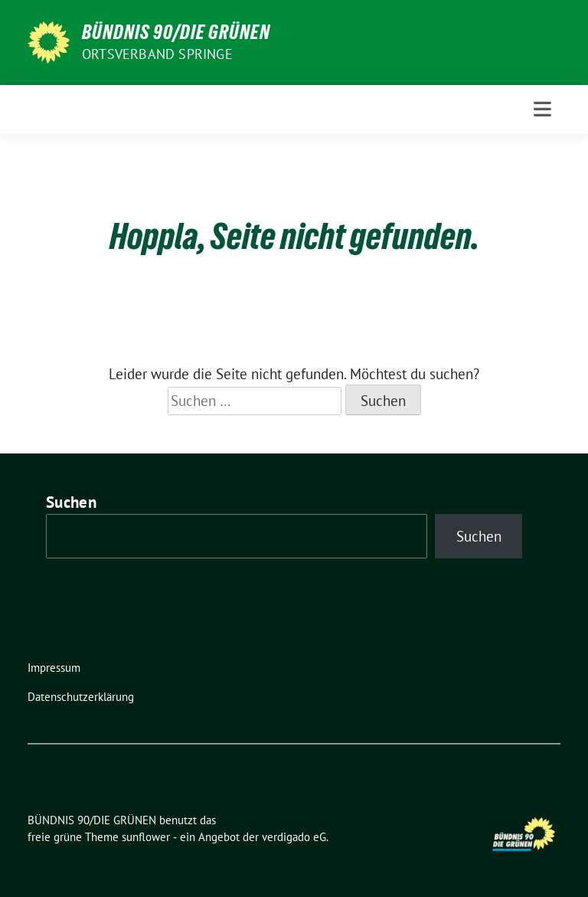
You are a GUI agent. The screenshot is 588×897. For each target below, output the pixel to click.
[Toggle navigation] (542, 109)
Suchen (71, 502)
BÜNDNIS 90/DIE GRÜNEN (176, 32)
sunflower (146, 837)
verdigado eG (294, 837)
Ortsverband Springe (157, 54)
